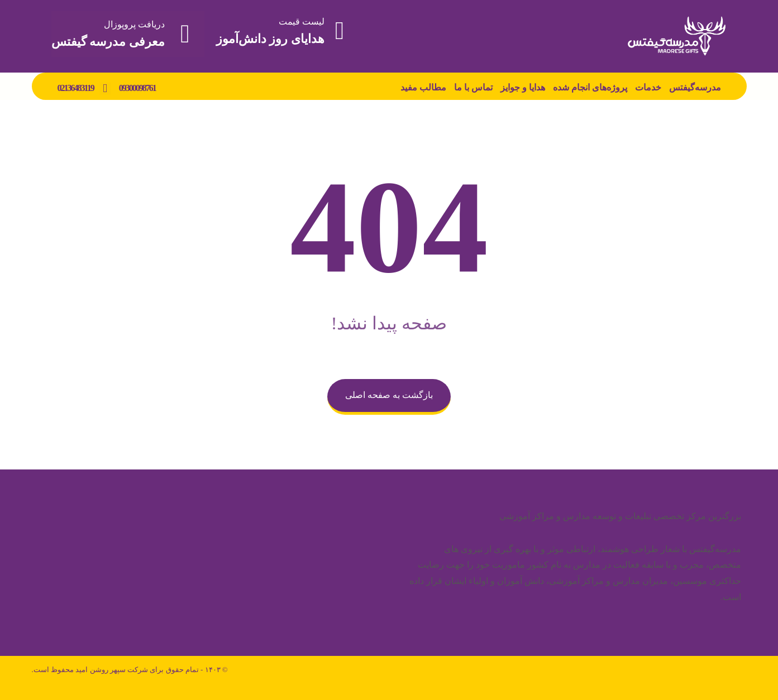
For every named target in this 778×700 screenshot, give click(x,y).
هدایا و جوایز (523, 87)
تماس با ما (473, 87)
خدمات (648, 87)
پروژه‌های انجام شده (590, 87)
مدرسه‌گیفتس (695, 87)
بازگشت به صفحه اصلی (389, 395)
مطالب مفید (423, 87)
